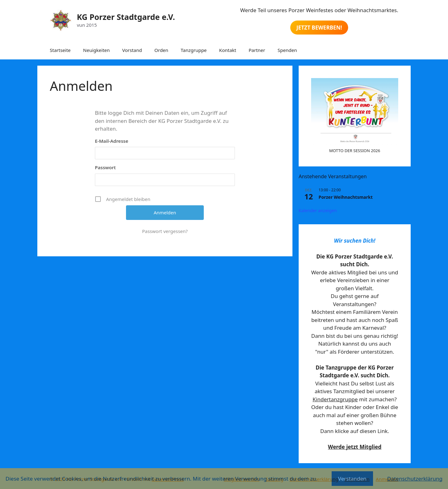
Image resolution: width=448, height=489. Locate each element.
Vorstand (132, 50)
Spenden (287, 50)
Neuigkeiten (96, 50)
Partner (257, 50)
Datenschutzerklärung (415, 479)
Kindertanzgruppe (335, 399)
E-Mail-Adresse (112, 141)
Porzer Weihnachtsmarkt (346, 197)
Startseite (60, 50)
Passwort (105, 167)
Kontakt (228, 50)
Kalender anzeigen (318, 210)
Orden (161, 50)
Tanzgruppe (194, 50)
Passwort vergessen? (165, 231)
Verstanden (352, 479)
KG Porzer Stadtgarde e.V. (126, 17)
